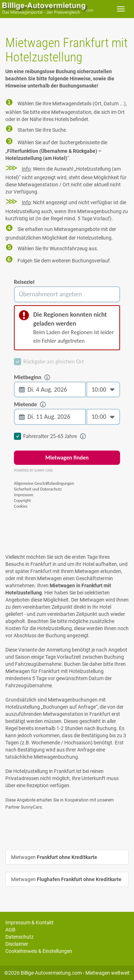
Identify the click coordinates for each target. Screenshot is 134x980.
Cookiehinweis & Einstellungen (39, 951)
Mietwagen (54, 857)
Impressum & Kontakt (29, 923)
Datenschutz (19, 937)
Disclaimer (17, 944)
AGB (10, 930)
